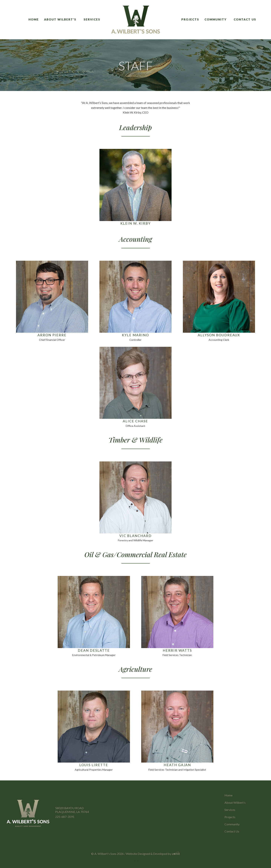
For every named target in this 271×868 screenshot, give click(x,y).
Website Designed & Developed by (153, 854)
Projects (190, 19)
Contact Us (245, 19)
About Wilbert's (60, 19)
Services (92, 19)
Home (34, 19)
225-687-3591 (65, 817)
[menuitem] (35, 20)
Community (216, 19)
